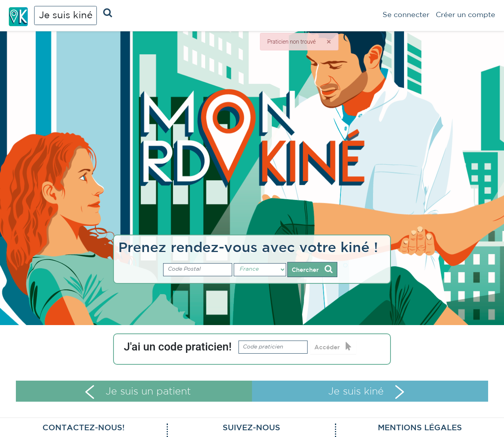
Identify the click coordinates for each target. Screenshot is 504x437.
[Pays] (260, 270)
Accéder (333, 347)
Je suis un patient (138, 392)
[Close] (329, 42)
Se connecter (406, 15)
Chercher (312, 269)
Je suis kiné (66, 15)
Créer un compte (466, 15)
